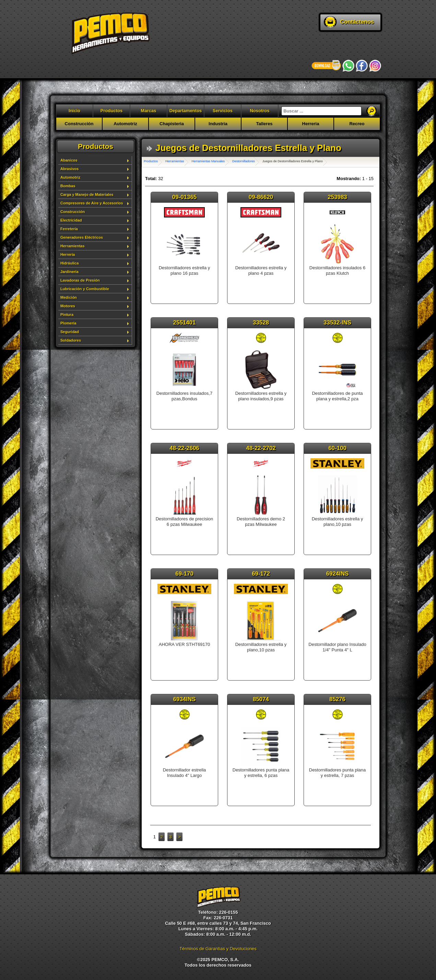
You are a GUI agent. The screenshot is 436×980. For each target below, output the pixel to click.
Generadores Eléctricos (82, 237)
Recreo (357, 124)
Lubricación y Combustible (85, 289)
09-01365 (184, 197)
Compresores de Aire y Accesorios (92, 203)
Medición (69, 297)
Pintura (67, 315)
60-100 (337, 448)
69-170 (184, 574)
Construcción (79, 124)
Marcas (149, 111)
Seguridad (70, 332)
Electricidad (71, 220)
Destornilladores (244, 161)
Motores (68, 306)
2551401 (185, 323)
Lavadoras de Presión (80, 280)
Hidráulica (69, 263)
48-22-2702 (261, 448)
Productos (111, 111)
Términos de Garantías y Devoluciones (218, 949)
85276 (337, 699)
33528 (261, 323)
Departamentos (186, 111)
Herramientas (73, 246)
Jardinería (69, 272)
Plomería (68, 323)
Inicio (74, 111)
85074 (261, 699)
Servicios (223, 111)
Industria (218, 124)
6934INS (185, 699)
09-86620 (261, 197)
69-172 (261, 574)
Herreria (311, 124)
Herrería (68, 255)
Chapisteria (172, 124)
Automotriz (125, 124)
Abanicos (69, 160)
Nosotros (260, 111)
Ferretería (69, 229)
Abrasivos (69, 169)
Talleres (264, 124)
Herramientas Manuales (208, 161)
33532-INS (337, 323)
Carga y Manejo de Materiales (87, 194)
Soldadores (71, 340)
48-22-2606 (184, 448)
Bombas (68, 186)
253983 (337, 197)
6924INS (338, 574)
